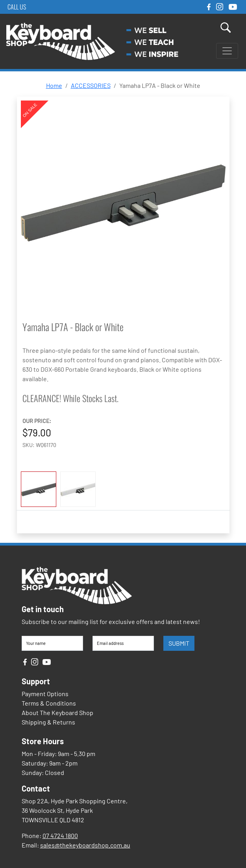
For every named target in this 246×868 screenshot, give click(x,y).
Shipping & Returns (48, 722)
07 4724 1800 (60, 835)
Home (54, 85)
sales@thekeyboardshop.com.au (85, 845)
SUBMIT (179, 643)
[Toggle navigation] (227, 51)
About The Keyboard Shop (57, 712)
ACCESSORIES (91, 85)
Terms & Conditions (49, 703)
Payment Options (45, 694)
